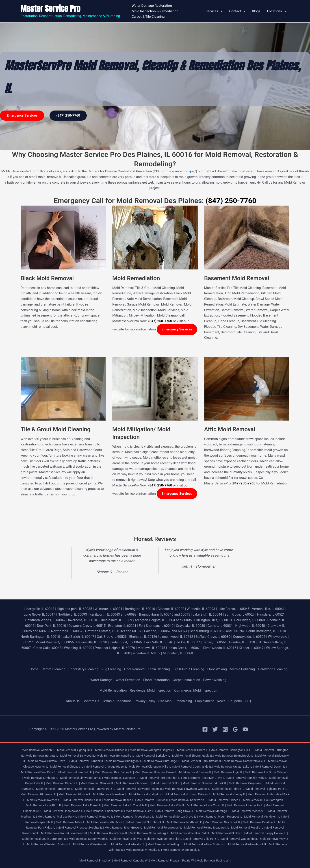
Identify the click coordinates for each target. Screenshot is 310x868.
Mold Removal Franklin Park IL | (248, 778)
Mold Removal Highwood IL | (39, 794)
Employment (204, 701)
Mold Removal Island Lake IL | (84, 800)
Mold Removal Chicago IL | (67, 767)
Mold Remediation (113, 690)
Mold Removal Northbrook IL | (147, 822)
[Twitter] (215, 729)
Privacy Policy (145, 701)
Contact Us (91, 701)
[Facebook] (205, 729)
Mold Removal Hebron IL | (229, 789)
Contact (237, 11)
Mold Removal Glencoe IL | (98, 783)
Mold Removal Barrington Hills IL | (233, 750)
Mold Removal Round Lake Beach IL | (65, 833)
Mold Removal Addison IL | (39, 750)
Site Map (165, 701)
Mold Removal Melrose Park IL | (58, 817)
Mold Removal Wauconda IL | (240, 839)
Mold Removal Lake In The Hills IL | (126, 805)
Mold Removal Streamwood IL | (89, 839)
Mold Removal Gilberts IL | (63, 783)
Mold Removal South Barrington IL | (45, 839)
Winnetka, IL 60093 (201, 609)
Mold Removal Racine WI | (214, 860)
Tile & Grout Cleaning (189, 669)
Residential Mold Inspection (151, 690)
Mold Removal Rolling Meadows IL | (207, 828)
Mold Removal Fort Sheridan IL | (161, 778)
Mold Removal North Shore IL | (107, 822)
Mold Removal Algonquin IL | (76, 750)
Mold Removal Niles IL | (71, 822)
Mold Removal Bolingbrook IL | (235, 756)
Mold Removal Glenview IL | (134, 783)
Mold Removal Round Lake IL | (109, 833)
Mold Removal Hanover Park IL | (96, 789)
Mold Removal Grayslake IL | (247, 783)
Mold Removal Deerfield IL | (76, 772)
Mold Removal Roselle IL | (248, 828)
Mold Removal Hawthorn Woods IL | (188, 789)
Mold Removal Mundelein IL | (263, 817)
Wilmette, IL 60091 (108, 609)
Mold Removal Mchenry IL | (250, 811)
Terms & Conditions (117, 701)
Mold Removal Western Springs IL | (50, 844)
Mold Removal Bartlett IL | (43, 756)
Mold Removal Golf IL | (167, 783)
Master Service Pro (50, 9)
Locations (277, 11)
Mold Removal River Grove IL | (124, 828)
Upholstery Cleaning (83, 669)
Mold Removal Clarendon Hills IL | (151, 767)
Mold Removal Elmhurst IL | (42, 778)
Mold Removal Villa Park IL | (203, 839)
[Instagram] (225, 729)
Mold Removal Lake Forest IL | (83, 805)
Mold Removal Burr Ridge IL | (163, 761)
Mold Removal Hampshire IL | (55, 789)
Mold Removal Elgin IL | (229, 772)
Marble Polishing (242, 669)
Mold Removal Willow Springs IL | (206, 844)
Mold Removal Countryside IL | (193, 767)
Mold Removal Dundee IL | (196, 772)
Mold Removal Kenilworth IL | (190, 800)
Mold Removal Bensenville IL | (116, 756)
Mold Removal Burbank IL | (88, 761)
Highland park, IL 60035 (75, 609)
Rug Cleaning (111, 669)
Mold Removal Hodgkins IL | (147, 794)
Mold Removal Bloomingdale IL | (193, 756)
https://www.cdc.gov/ (180, 171)
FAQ (248, 701)
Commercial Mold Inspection (196, 690)
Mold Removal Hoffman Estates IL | (189, 794)
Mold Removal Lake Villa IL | (168, 805)
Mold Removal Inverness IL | (45, 800)
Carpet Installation (186, 680)
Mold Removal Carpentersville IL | (246, 761)
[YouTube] (245, 729)
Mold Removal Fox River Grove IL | (205, 778)
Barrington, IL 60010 (140, 609)
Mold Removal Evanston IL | (121, 778)
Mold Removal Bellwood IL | (78, 756)
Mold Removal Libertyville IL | (246, 805)
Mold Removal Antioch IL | (112, 750)
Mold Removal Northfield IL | (185, 822)
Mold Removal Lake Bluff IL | (44, 805)
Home (34, 669)
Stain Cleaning (159, 669)
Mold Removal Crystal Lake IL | (234, 767)
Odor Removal (135, 669)
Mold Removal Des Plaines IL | (114, 772)
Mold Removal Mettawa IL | (97, 817)
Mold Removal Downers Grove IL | (157, 772)
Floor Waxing (217, 669)
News (221, 701)
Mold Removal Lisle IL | (141, 811)
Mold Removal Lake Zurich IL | (206, 805)
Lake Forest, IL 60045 (234, 609)
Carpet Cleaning (53, 669)
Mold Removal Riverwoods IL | (164, 828)
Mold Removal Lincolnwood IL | (64, 811)
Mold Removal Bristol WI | (96, 860)
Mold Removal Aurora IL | (193, 750)
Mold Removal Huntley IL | (230, 794)
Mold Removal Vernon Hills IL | (164, 839)
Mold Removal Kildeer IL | (226, 800)
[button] (220, 11)
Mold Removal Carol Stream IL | (203, 761)
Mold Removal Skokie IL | (228, 833)
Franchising (183, 701)
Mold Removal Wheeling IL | (166, 844)
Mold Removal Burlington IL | (125, 761)
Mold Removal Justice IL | (153, 800)
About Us (73, 701)
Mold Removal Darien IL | (271, 767)
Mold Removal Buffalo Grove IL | (49, 761)
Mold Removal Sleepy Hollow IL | (267, 833)
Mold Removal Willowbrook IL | (248, 844)
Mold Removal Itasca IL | (120, 800)
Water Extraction (128, 680)
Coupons (235, 701)
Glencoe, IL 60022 (171, 609)
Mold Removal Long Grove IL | (176, 811)
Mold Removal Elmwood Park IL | (81, 778)
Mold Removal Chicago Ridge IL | (107, 767)
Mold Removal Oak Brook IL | (223, 822)
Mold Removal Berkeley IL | (154, 756)
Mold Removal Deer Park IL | (39, 772)
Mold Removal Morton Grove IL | (177, 817)
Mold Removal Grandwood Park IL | (205, 783)
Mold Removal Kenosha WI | (132, 860)
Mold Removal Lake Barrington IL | (265, 800)
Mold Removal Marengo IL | (214, 811)
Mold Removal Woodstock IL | (182, 850)
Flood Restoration (156, 680)
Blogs (256, 11)
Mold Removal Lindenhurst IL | (105, 811)
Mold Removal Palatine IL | (260, 822)
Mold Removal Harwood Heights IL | (141, 789)
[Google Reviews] (235, 729)
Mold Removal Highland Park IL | (268, 789)
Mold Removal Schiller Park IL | (191, 833)
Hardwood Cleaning (273, 669)
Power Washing (215, 680)
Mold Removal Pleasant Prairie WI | (173, 860)
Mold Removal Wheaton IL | (129, 844)
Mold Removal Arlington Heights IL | (153, 750)
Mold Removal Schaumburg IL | (150, 833)
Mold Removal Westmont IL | (92, 844)
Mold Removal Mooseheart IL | (135, 817)
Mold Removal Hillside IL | (76, 794)
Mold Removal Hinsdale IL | (111, 794)
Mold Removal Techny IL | (127, 839)
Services (214, 11)
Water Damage (101, 680)
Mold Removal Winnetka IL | (144, 850)
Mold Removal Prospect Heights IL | (81, 828)
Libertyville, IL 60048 (39, 609)
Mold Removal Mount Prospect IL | (221, 817)
